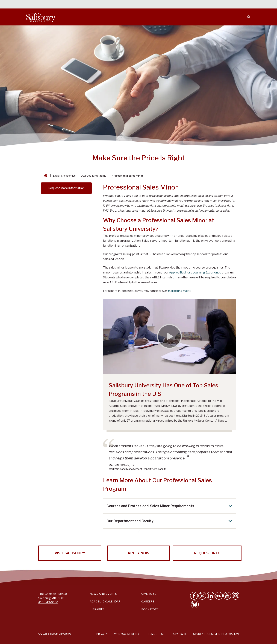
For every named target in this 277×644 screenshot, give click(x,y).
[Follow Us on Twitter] (202, 596)
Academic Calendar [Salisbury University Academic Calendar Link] (105, 601)
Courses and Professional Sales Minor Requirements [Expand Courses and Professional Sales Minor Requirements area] (170, 506)
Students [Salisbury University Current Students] (170, 5)
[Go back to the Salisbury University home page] (45, 176)
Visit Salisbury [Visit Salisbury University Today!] (70, 553)
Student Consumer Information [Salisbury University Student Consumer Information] (216, 634)
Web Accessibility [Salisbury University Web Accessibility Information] (127, 634)
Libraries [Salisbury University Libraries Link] (97, 609)
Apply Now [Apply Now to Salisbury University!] (138, 553)
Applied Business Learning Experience (195, 273)
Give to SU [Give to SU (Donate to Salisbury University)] (149, 594)
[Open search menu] (247, 15)
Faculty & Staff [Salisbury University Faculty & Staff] (191, 5)
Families (212, 5)
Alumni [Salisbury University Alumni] (227, 5)
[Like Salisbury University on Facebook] (194, 596)
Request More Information (66, 188)
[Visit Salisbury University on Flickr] (219, 596)
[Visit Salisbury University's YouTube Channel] (227, 596)
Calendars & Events (145, 5)
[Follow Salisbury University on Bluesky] (195, 604)
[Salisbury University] (41, 17)
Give (244, 4)
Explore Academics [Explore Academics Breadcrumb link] (64, 176)
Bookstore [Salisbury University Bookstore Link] (150, 609)
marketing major (179, 291)
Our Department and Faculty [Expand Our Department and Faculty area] (170, 521)
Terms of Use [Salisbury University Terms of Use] (155, 634)
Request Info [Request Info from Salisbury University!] (207, 553)
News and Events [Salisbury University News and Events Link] (103, 594)
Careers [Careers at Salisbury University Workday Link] (148, 601)
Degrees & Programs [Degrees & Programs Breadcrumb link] (93, 176)
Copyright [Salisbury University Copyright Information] (179, 634)
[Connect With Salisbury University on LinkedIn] (211, 596)
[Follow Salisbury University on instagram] (235, 596)
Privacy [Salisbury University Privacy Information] (102, 634)
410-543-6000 (48, 602)
